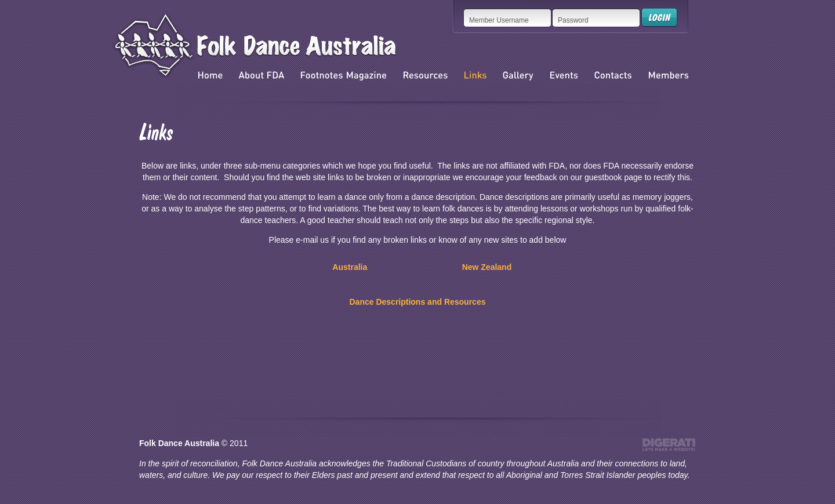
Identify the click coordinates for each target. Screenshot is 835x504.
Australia (350, 267)
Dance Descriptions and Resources (418, 302)
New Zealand (487, 267)
